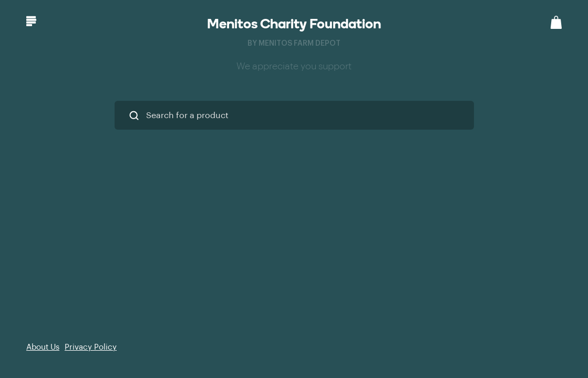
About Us (43, 347)
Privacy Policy (91, 347)
